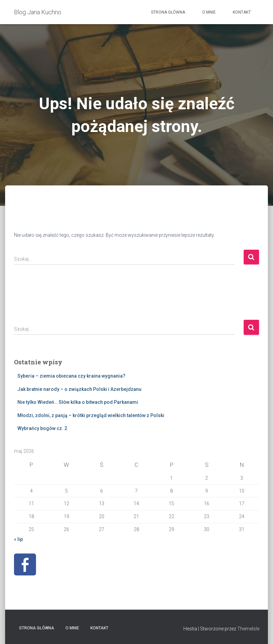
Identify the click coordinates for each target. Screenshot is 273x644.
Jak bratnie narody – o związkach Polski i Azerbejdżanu (79, 389)
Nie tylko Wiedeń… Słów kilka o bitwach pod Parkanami (78, 402)
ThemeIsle (248, 629)
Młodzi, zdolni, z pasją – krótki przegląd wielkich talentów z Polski (91, 415)
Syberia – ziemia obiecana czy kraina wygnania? (71, 376)
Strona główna (168, 12)
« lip (18, 539)
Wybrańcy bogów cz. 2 (42, 428)
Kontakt (242, 12)
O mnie (209, 12)
